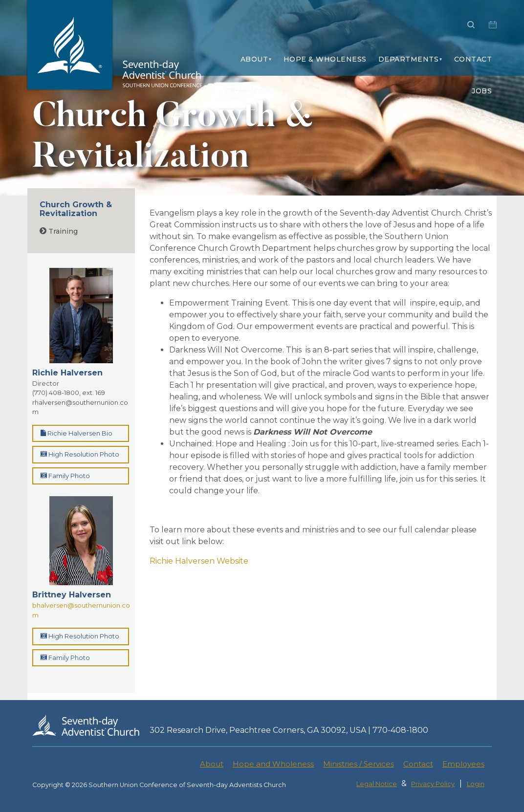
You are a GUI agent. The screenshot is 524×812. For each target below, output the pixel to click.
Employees (463, 764)
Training (59, 231)
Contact (473, 59)
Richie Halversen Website (199, 561)
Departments (409, 59)
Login (476, 784)
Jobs (482, 91)
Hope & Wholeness (325, 59)
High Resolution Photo (80, 454)
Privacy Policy (433, 784)
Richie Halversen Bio (76, 433)
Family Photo (65, 476)
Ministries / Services (359, 764)
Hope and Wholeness (273, 764)
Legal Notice (377, 784)
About (254, 59)
